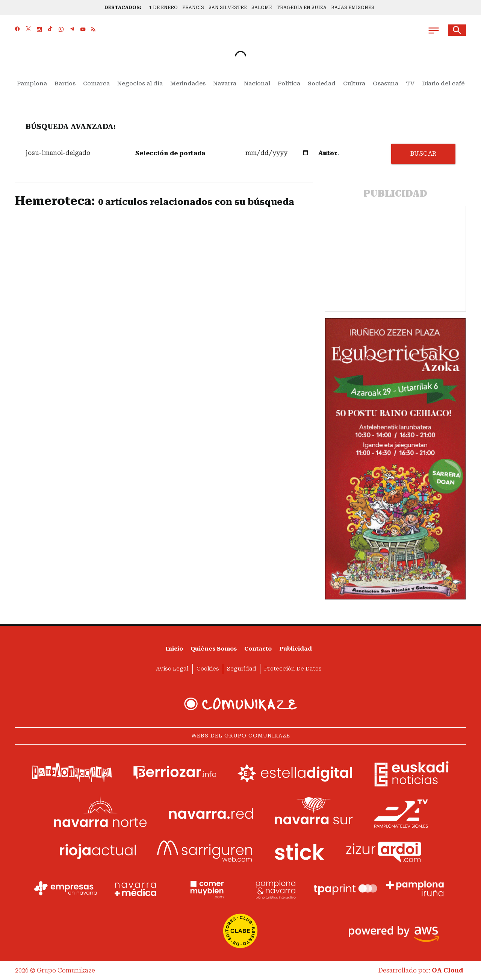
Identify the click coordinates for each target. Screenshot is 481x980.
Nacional (257, 83)
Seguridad (242, 669)
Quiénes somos (214, 649)
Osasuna (386, 83)
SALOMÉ (262, 8)
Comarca (96, 83)
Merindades (188, 83)
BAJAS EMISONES (353, 8)
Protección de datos (293, 669)
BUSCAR (424, 154)
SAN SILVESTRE (228, 8)
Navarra (225, 83)
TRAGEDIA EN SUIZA (302, 8)
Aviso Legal (172, 669)
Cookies (208, 669)
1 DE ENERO (163, 8)
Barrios (65, 83)
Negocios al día (140, 83)
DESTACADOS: (123, 8)
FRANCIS (193, 8)
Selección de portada (170, 153)
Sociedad (322, 83)
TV (410, 83)
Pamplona (32, 83)
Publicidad (296, 649)
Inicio (174, 649)
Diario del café (443, 83)
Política (289, 83)
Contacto (258, 649)
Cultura (354, 83)
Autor (328, 153)
